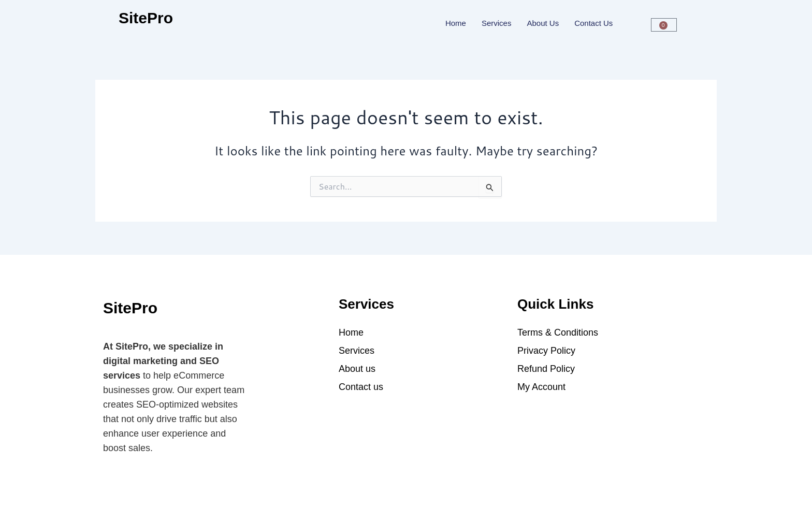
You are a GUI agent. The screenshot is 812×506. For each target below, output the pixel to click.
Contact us (593, 23)
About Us (543, 23)
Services (497, 23)
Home (456, 23)
